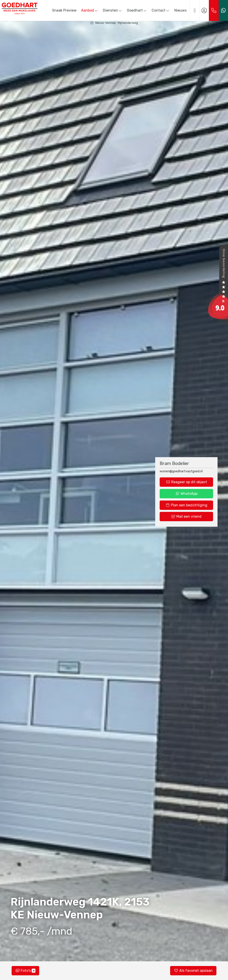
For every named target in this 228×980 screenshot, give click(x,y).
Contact (161, 10)
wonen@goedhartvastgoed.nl (181, 471)
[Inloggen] (204, 10)
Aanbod (90, 10)
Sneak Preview (64, 10)
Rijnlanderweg (128, 23)
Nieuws (180, 10)
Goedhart (137, 10)
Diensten (113, 10)
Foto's (25, 971)
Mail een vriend (186, 516)
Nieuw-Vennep (106, 23)
